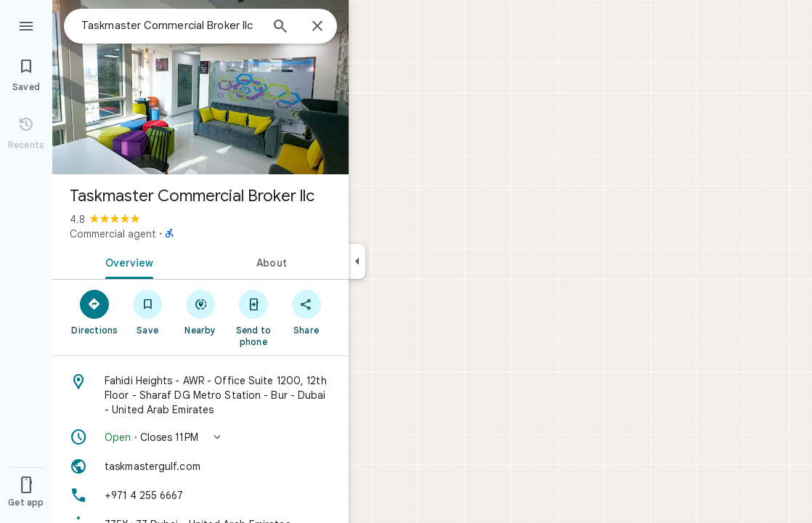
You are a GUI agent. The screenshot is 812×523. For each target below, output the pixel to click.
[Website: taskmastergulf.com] (200, 466)
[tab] (126, 261)
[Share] (306, 312)
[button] (200, 437)
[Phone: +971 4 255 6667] (200, 495)
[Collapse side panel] (357, 261)
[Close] (317, 27)
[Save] (148, 312)
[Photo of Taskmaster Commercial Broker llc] (200, 87)
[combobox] (171, 25)
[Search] (280, 28)
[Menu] (26, 25)
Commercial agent (113, 234)
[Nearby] (201, 312)
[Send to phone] (253, 317)
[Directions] (95, 312)
